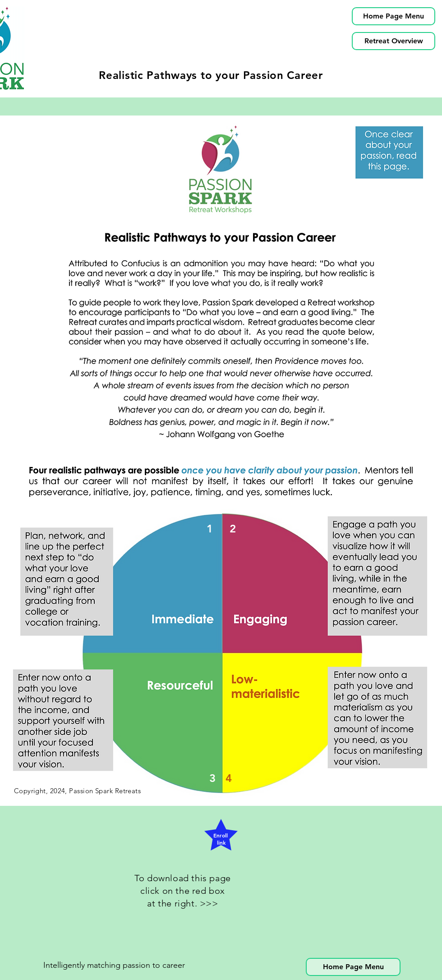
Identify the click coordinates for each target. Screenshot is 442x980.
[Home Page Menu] (394, 16)
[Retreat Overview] (394, 41)
